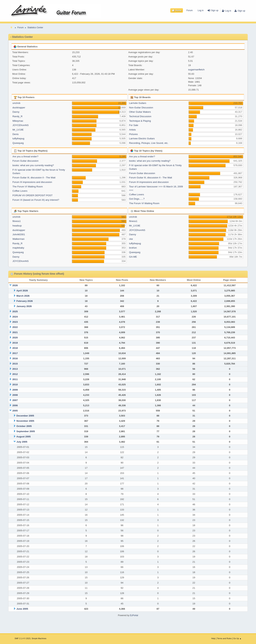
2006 (15, 405)
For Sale (134, 125)
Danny (16, 112)
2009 (15, 390)
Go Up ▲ (237, 638)
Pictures (133, 134)
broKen (133, 248)
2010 (15, 385)
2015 (15, 364)
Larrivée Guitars (138, 103)
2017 (15, 353)
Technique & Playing (140, 121)
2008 (15, 395)
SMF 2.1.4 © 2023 (23, 638)
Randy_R (17, 116)
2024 (15, 317)
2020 (15, 338)
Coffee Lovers (20, 191)
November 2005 (25, 421)
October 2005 (24, 426)
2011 (15, 379)
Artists (132, 130)
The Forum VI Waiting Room (28, 187)
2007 (15, 400)
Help (213, 638)
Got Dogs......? (137, 199)
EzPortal (134, 615)
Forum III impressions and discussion (32, 182)
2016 (15, 358)
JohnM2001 (19, 234)
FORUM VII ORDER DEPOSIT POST (32, 195)
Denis (15, 134)
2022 (15, 327)
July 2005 (22, 442)
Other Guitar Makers (140, 112)
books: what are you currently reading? (33, 165)
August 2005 (23, 437)
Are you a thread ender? (25, 157)
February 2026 (24, 301)
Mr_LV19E (18, 130)
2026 (15, 285)
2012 (15, 374)
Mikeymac (18, 121)
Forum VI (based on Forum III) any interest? (36, 200)
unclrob (16, 103)
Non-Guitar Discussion (141, 108)
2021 (15, 332)
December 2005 (25, 416)
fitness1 (17, 221)
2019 (15, 343)
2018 (15, 348)
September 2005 (26, 431)
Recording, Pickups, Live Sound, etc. (149, 143)
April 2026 (22, 291)
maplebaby (18, 248)
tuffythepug (18, 139)
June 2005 (22, 609)
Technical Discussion (140, 116)
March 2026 (23, 296)
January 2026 (24, 306)
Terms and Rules (224, 638)
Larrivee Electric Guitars (142, 139)
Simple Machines (39, 638)
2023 (15, 322)
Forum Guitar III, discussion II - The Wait (34, 178)
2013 (15, 369)
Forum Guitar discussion (25, 161)
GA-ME (133, 257)
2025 (15, 311)
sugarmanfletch (196, 70)
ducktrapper (19, 108)
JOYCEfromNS (21, 125)
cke (131, 239)
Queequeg (18, 143)
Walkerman (18, 239)
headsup (17, 226)
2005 (15, 411)
